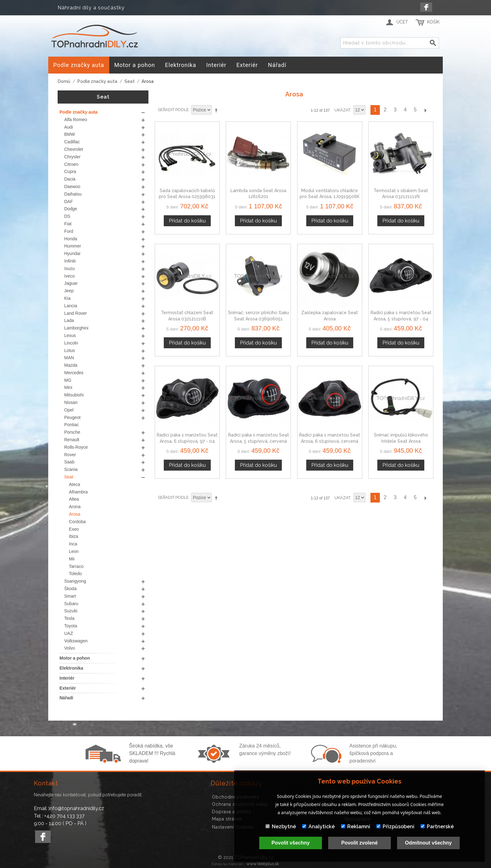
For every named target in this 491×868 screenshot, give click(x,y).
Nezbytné (281, 827)
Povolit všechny (291, 843)
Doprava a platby (232, 812)
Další (425, 110)
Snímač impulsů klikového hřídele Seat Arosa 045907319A (401, 441)
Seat (129, 81)
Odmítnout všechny (428, 843)
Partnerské (437, 827)
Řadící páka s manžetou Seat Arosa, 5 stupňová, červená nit (258, 441)
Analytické (318, 827)
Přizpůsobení (395, 827)
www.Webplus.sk (263, 864)
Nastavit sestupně (217, 110)
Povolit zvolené (359, 843)
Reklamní (356, 827)
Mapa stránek (227, 819)
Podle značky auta (97, 81)
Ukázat (342, 110)
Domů (64, 81)
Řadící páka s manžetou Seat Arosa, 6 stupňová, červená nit (330, 441)
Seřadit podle (173, 110)
